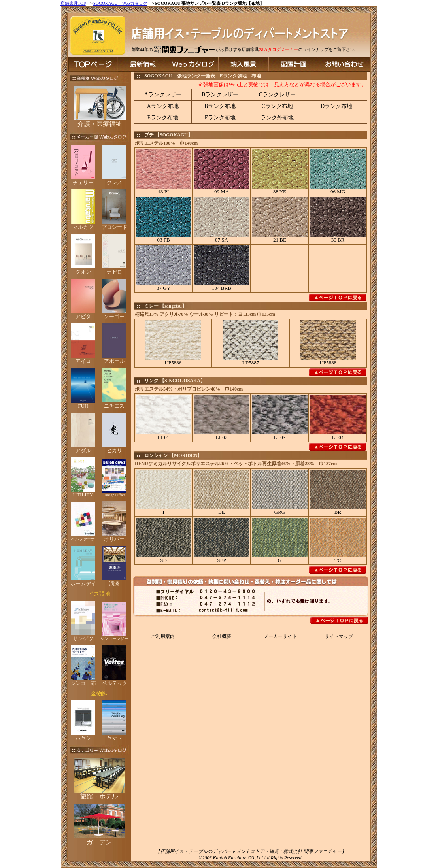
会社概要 (222, 636)
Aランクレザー (163, 95)
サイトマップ (339, 636)
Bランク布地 (220, 106)
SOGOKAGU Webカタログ (120, 3)
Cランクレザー (277, 95)
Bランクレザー (220, 95)
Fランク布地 (220, 118)
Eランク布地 (163, 118)
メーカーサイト (280, 636)
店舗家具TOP (73, 3)
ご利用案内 (163, 636)
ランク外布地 (277, 118)
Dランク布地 (336, 106)
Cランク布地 (277, 106)
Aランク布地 (163, 106)
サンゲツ (83, 636)
